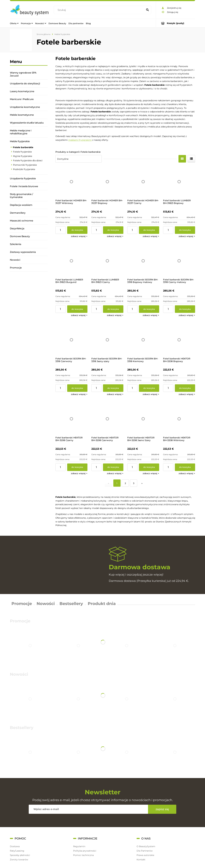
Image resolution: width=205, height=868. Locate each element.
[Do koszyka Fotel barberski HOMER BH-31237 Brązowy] (113, 230)
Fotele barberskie (23, 147)
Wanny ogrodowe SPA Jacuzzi (23, 74)
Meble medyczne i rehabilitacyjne (21, 132)
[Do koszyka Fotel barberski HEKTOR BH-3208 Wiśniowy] (185, 467)
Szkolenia (16, 244)
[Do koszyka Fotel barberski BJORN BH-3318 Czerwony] (77, 388)
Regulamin (79, 846)
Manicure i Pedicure (22, 99)
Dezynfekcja (17, 228)
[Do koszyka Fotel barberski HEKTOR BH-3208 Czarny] (77, 467)
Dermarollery (18, 213)
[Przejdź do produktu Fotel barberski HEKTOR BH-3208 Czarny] (71, 419)
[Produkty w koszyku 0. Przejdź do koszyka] (176, 23)
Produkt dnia (102, 604)
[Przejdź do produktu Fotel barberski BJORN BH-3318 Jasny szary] (107, 340)
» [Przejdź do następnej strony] (142, 483)
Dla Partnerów (145, 851)
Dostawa (15, 846)
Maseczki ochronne (22, 221)
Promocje (16, 268)
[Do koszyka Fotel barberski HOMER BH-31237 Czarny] (149, 230)
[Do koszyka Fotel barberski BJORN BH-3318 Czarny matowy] (185, 309)
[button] (79, 236)
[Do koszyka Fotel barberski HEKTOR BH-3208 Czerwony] (113, 467)
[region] (29, 316)
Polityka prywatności (85, 851)
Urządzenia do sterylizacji (25, 83)
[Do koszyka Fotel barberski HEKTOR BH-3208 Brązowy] (185, 388)
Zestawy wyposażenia (23, 252)
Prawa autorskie (145, 855)
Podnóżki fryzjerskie (24, 169)
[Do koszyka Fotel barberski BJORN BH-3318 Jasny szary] (113, 388)
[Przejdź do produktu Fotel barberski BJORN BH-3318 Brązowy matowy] (143, 261)
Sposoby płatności (20, 855)
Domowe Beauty (20, 236)
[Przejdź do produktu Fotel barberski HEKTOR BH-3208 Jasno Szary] (143, 419)
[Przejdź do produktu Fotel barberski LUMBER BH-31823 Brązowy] (179, 182)
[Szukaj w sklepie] (100, 10)
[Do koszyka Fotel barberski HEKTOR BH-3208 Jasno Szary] (149, 467)
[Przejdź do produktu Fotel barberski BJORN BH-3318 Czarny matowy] (179, 261)
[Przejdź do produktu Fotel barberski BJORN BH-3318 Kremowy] (143, 340)
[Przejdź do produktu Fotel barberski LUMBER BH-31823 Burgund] (71, 261)
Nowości (15, 260)
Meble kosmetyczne (22, 115)
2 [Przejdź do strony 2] (125, 483)
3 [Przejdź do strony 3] (134, 483)
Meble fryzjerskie (20, 141)
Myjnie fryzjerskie (23, 156)
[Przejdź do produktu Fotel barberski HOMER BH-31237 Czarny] (143, 182)
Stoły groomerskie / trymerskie (21, 196)
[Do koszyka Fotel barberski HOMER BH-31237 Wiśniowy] (77, 230)
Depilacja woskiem (21, 205)
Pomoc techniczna (83, 855)
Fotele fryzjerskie (22, 152)
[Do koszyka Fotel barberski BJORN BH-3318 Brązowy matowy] (149, 309)
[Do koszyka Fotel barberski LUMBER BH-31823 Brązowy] (185, 230)
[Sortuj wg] (79, 159)
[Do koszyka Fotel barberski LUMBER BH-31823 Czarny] (113, 309)
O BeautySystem (146, 846)
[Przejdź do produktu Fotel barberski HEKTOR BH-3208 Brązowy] (179, 340)
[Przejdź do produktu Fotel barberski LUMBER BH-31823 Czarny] (107, 261)
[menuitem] (14, 23)
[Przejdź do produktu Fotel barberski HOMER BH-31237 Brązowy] (107, 182)
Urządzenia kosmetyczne (25, 107)
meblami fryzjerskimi (80, 140)
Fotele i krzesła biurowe (24, 186)
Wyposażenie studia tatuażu (27, 123)
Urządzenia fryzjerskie (23, 178)
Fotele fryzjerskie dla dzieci (28, 160)
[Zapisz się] (162, 809)
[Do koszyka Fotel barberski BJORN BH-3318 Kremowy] (149, 388)
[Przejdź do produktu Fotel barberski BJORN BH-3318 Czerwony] (71, 340)
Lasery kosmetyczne (22, 91)
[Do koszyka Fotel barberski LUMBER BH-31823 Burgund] (77, 309)
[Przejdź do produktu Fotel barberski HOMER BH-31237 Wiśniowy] (71, 182)
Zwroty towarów (19, 860)
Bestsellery (71, 604)
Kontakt (141, 860)
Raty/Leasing (17, 851)
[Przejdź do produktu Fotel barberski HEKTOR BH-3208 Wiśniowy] (179, 419)
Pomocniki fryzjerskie (25, 165)
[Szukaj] (147, 10)
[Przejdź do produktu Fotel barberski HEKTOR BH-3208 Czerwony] (107, 419)
